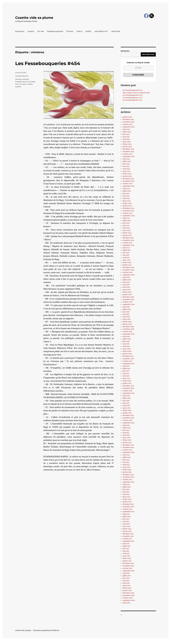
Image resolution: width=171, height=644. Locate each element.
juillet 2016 (127, 398)
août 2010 (126, 573)
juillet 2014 (127, 457)
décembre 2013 (128, 475)
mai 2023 (126, 196)
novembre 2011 (128, 536)
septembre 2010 (129, 571)
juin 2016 (126, 401)
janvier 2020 (127, 295)
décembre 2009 (128, 593)
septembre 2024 (129, 156)
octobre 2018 (127, 332)
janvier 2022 (127, 235)
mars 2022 (127, 230)
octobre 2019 (127, 302)
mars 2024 (127, 171)
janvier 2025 (127, 147)
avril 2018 (126, 346)
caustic (31, 31)
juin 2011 (126, 549)
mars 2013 (126, 497)
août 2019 (126, 307)
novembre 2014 (128, 447)
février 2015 (127, 440)
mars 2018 (126, 349)
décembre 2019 (128, 297)
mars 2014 (126, 467)
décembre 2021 (128, 238)
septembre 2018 (129, 334)
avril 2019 (126, 317)
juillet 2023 (127, 191)
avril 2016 (126, 406)
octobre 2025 (128, 124)
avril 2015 (126, 435)
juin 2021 (126, 253)
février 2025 (127, 144)
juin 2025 (126, 134)
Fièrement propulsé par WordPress (46, 630)
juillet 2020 (127, 280)
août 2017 (126, 366)
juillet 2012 (127, 517)
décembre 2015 (128, 415)
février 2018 (127, 351)
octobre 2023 (127, 184)
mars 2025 (127, 142)
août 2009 (126, 603)
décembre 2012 (128, 504)
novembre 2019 (128, 300)
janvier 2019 (127, 324)
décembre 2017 (128, 356)
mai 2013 (126, 492)
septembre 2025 (129, 127)
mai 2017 (126, 373)
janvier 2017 (127, 383)
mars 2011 (126, 556)
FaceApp (32, 82)
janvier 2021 (127, 265)
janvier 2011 (127, 561)
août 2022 (126, 218)
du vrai (41, 31)
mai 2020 (126, 285)
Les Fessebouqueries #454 (48, 63)
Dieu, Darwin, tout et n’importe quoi (136, 93)
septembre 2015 (129, 423)
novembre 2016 (128, 388)
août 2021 (126, 248)
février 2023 (127, 203)
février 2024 (127, 174)
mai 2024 (126, 166)
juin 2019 (126, 312)
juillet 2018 (127, 339)
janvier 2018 (127, 354)
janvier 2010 (127, 591)
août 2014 (126, 455)
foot (17, 84)
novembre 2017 (128, 359)
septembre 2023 (129, 186)
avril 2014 (126, 465)
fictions (70, 31)
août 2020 (126, 277)
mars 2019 (127, 319)
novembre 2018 (128, 329)
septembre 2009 (129, 600)
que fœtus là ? (101, 31)
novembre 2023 (128, 181)
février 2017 (127, 381)
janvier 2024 (127, 176)
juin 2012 (126, 519)
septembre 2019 (129, 304)
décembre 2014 (128, 445)
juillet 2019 (127, 309)
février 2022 (127, 233)
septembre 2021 (129, 245)
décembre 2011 (128, 534)
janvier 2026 (127, 117)
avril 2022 (126, 228)
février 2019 (127, 322)
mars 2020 (127, 290)
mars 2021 (126, 260)
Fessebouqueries (55, 31)
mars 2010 (126, 586)
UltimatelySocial (105, 642)
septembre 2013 (128, 482)
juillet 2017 (127, 369)
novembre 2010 (128, 566)
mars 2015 (126, 438)
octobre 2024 (128, 154)
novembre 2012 (128, 507)
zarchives (116, 31)
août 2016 (126, 396)
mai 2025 (126, 137)
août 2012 (126, 514)
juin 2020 (126, 282)
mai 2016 (126, 403)
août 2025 (126, 129)
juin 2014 (126, 460)
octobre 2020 (128, 272)
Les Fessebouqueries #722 (132, 98)
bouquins (20, 31)
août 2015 (126, 425)
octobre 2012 (127, 509)
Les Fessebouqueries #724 (132, 90)
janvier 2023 (127, 206)
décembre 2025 (128, 119)
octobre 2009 (128, 598)
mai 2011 (126, 551)
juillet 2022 (127, 221)
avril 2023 (126, 198)
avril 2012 (126, 524)
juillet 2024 (127, 161)
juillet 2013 (127, 487)
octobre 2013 (127, 480)
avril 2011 (126, 554)
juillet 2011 (127, 546)
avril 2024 (126, 169)
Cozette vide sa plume (34, 18)
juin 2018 (126, 341)
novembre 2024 (128, 152)
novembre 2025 (128, 122)
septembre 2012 (129, 512)
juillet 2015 (127, 428)
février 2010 (127, 588)
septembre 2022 (129, 216)
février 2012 (127, 529)
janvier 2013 (127, 502)
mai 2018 (126, 344)
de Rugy (18, 79)
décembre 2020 (128, 267)
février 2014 (127, 470)
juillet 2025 (127, 132)
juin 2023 (126, 193)
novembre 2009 (129, 595)
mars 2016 (127, 408)
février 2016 (127, 410)
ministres (22, 84)
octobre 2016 (127, 391)
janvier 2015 (127, 443)
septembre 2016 (129, 393)
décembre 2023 (128, 179)
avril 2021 (126, 258)
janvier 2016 (127, 413)
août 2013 (126, 484)
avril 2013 (126, 494)
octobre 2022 (128, 213)
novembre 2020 (128, 270)
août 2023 (126, 189)
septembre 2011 (128, 541)
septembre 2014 (129, 452)
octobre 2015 (127, 420)
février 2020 (127, 292)
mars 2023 (127, 201)
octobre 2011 (127, 539)
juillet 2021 (127, 250)
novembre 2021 (128, 240)
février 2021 (127, 263)
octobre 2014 (127, 450)
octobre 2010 (127, 568)
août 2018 (126, 337)
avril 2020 (126, 287)
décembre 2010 (128, 563)
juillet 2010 (127, 576)
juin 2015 (126, 430)
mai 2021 (126, 255)
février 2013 (127, 499)
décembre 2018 (128, 327)
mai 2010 (126, 581)
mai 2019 (126, 314)
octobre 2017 (127, 361)
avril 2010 (126, 583)
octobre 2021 (127, 243)
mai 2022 (126, 226)
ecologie (26, 79)
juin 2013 (126, 489)
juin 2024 (126, 164)
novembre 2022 (128, 211)
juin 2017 (126, 371)
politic (89, 31)
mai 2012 (126, 521)
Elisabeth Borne (21, 82)
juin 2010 (126, 578)
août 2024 (126, 159)
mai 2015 (126, 433)
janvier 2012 (127, 531)
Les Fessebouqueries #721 (132, 100)
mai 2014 (126, 462)
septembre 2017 (129, 364)
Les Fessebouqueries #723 (132, 95)
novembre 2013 (128, 477)
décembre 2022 (128, 208)
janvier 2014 (127, 472)
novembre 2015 (128, 418)
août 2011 (126, 544)
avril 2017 (126, 376)
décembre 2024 (128, 149)
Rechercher (125, 51)
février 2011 (127, 558)
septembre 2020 (129, 275)
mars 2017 (126, 378)
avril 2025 (126, 139)
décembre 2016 (128, 386)
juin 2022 (126, 223)
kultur (80, 31)
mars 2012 (126, 526)
